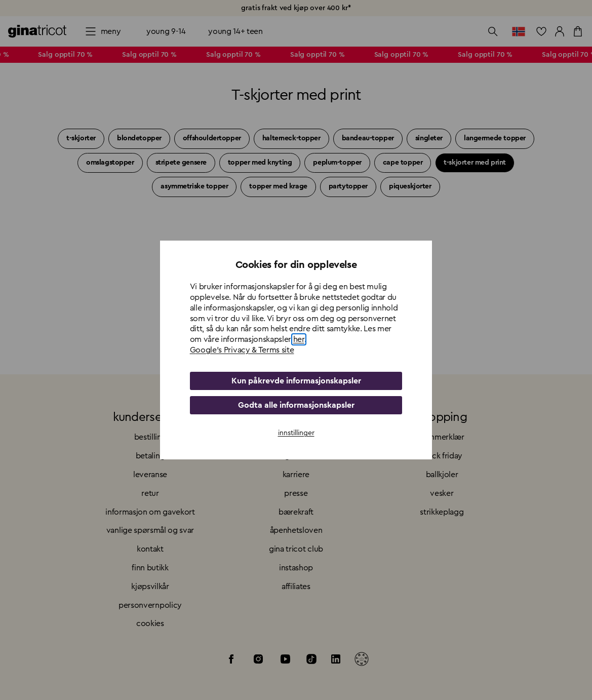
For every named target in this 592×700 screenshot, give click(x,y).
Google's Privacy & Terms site (242, 350)
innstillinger (296, 433)
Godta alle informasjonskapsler (296, 405)
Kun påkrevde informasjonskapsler (296, 381)
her (299, 339)
